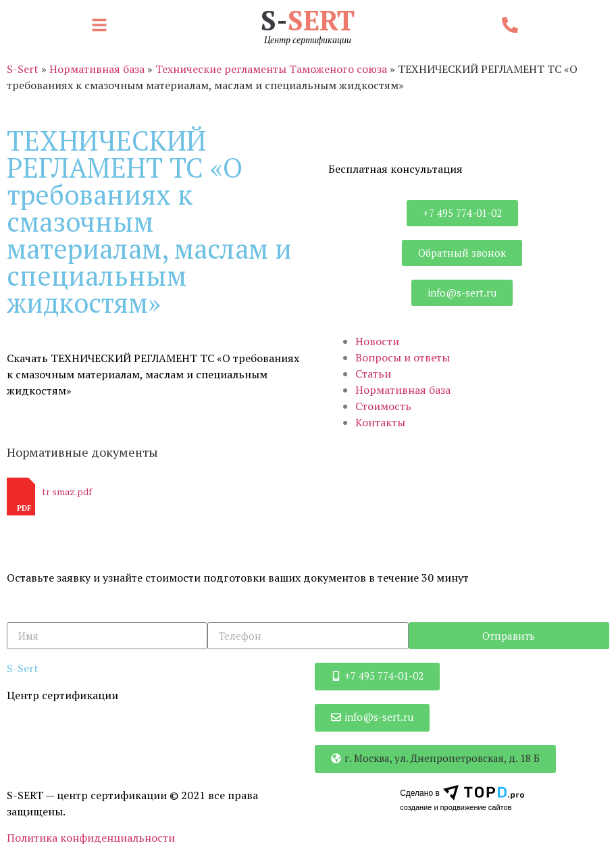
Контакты (380, 422)
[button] (103, 26)
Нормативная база (97, 69)
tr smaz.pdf (67, 491)
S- (308, 20)
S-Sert (23, 69)
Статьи (373, 374)
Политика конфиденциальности (91, 838)
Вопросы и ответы (403, 357)
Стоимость (383, 406)
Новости (377, 341)
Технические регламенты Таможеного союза (271, 69)
